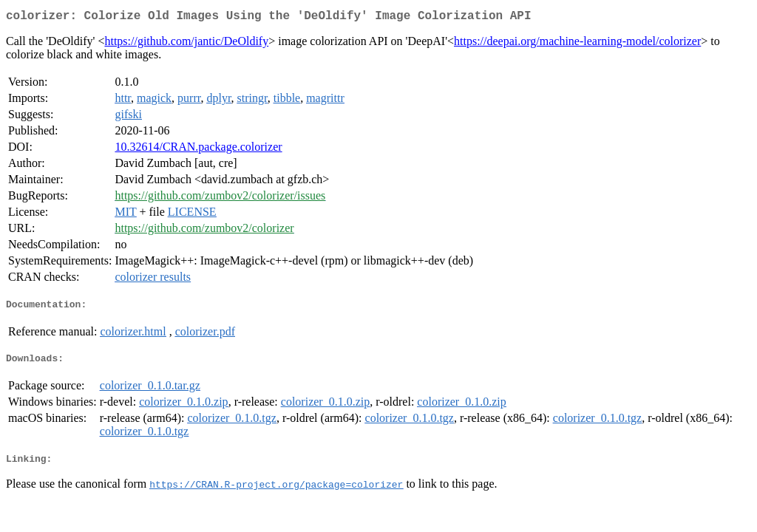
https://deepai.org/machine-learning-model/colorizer (577, 44)
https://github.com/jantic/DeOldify (186, 44)
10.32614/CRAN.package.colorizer (198, 150)
